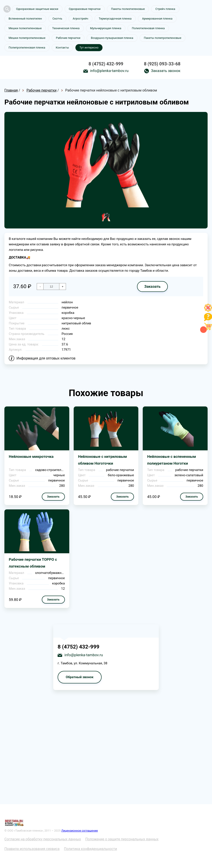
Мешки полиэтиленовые (25, 28)
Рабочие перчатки (68, 38)
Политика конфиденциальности (90, 849)
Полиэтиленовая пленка (148, 28)
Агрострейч (80, 19)
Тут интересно (89, 48)
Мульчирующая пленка (106, 28)
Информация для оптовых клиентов (46, 358)
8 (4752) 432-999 (106, 64)
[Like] (208, 310)
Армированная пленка (157, 19)
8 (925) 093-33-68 (162, 64)
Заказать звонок (166, 71)
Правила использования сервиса (32, 849)
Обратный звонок (80, 677)
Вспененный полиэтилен (25, 19)
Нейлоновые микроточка (31, 456)
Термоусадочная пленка (115, 19)
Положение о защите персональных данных (122, 839)
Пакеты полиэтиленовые (128, 9)
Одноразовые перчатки (85, 9)
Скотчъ (57, 19)
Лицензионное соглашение (80, 831)
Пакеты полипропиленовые (163, 38)
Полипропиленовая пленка (27, 48)
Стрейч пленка (165, 9)
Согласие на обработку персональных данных (43, 839)
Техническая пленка (66, 28)
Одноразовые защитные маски (37, 9)
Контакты (62, 48)
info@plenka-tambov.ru (109, 71)
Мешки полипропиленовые (27, 38)
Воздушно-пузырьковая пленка (112, 38)
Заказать (152, 286)
